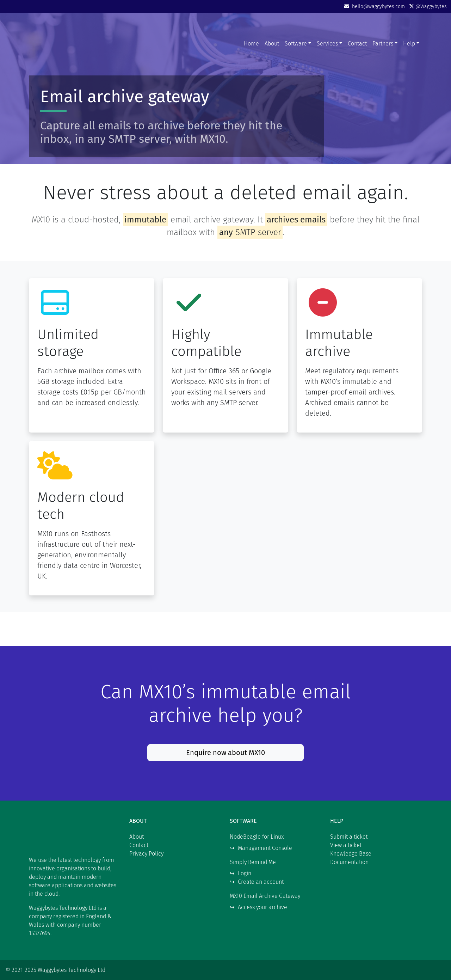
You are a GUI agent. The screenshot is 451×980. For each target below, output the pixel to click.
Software (296, 44)
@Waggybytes (428, 7)
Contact (357, 44)
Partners (383, 44)
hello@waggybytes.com (375, 7)
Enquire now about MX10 (225, 753)
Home (251, 44)
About (272, 44)
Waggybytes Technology (73, 44)
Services (327, 44)
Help (409, 44)
